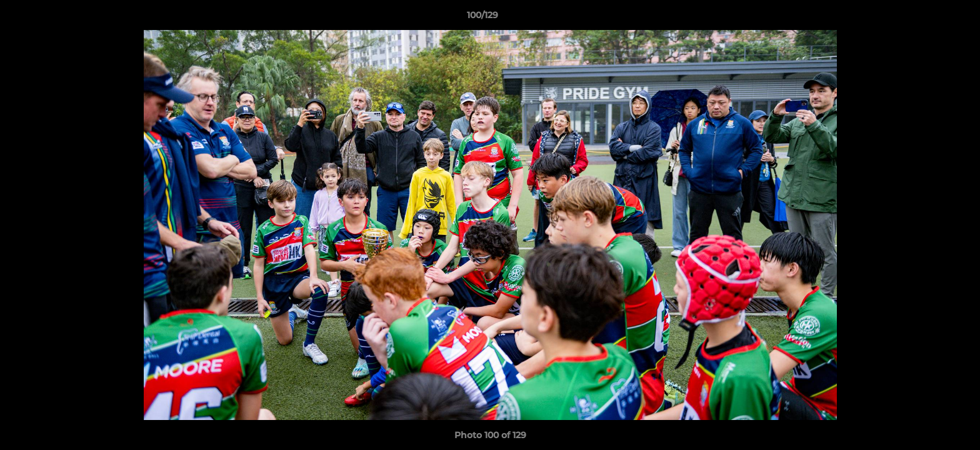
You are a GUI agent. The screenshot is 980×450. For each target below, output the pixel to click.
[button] (927, 18)
